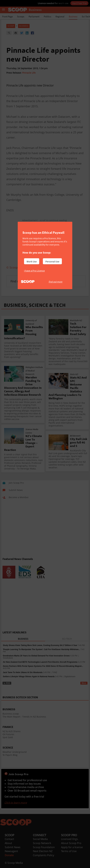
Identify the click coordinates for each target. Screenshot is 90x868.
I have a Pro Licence (34, 271)
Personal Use (52, 261)
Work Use (32, 261)
